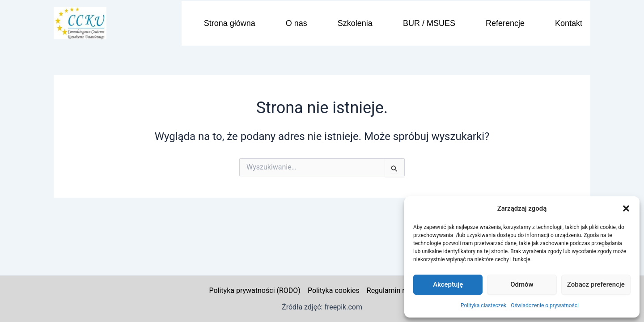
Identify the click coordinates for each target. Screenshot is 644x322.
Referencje (505, 23)
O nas (297, 23)
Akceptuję (448, 284)
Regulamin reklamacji (401, 290)
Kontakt (569, 23)
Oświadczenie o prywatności (545, 305)
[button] (626, 208)
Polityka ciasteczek (483, 305)
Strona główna (230, 23)
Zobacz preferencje (596, 284)
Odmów (522, 284)
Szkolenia (355, 23)
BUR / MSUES (429, 23)
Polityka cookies (334, 290)
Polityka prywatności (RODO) (254, 290)
